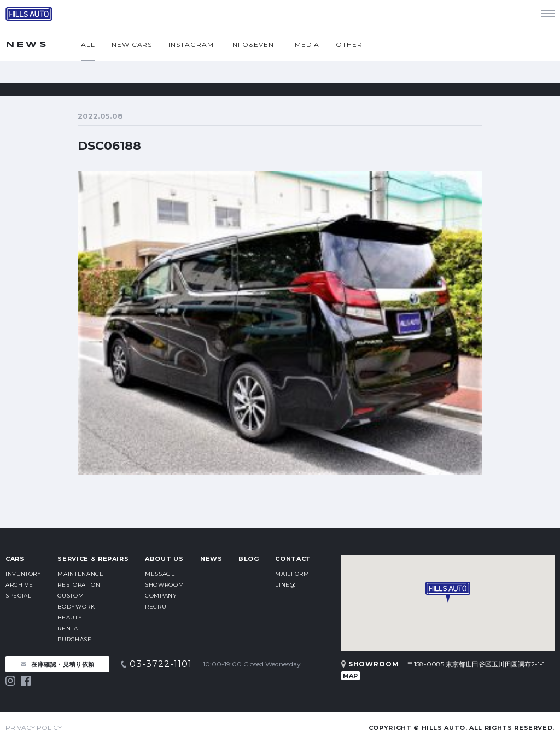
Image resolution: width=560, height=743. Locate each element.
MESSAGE (160, 574)
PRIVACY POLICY (34, 727)
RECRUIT (158, 607)
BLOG (249, 559)
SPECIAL (18, 596)
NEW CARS (132, 45)
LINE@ (285, 585)
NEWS (211, 559)
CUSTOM (71, 596)
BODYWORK (76, 607)
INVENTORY (24, 574)
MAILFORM (292, 574)
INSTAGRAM (191, 45)
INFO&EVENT (254, 45)
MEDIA (307, 45)
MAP (350, 676)
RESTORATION (79, 585)
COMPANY (161, 596)
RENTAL (69, 628)
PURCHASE (74, 639)
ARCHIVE (19, 585)
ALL (88, 45)
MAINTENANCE (80, 574)
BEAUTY (70, 618)
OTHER (349, 45)
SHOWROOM (164, 585)
